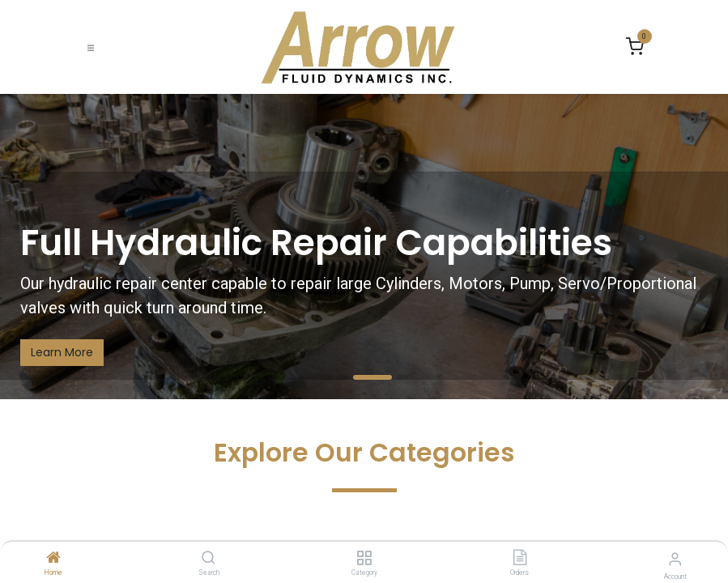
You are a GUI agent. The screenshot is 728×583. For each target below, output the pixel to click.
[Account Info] (675, 559)
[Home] (53, 559)
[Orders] (520, 559)
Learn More (62, 352)
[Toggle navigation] (91, 47)
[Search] (209, 559)
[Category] (364, 559)
